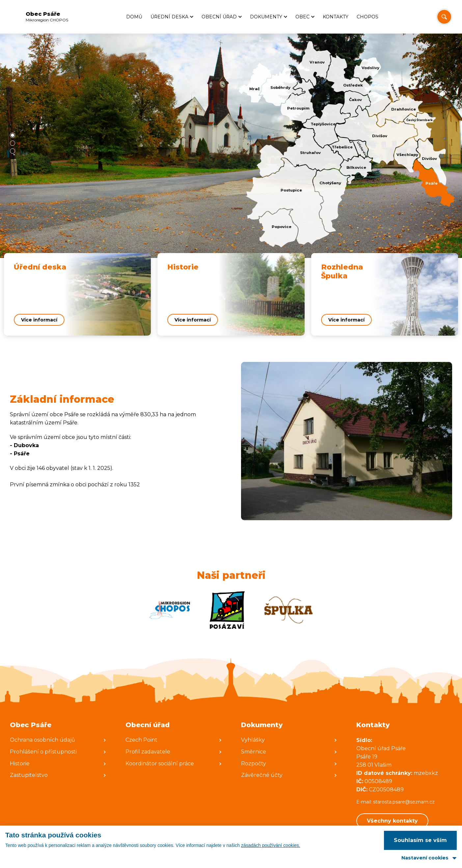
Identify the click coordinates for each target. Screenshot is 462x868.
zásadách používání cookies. (271, 845)
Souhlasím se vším (420, 840)
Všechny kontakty (392, 821)
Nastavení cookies (425, 858)
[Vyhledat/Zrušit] (444, 17)
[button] (13, 135)
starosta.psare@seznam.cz (405, 802)
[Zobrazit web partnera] (170, 610)
